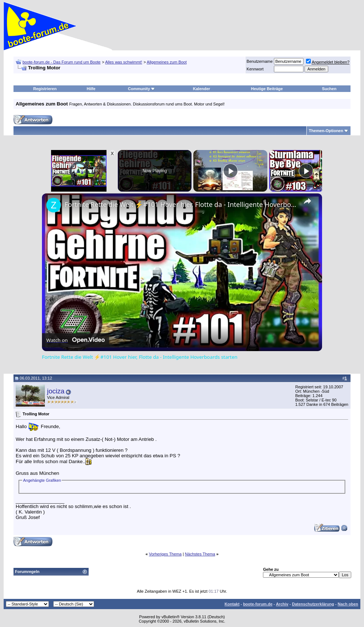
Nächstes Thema (200, 554)
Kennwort (255, 69)
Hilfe (91, 89)
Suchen (329, 89)
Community (142, 89)
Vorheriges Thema (165, 554)
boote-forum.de (258, 604)
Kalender (202, 89)
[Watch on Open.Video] (75, 340)
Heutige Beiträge (267, 89)
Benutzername (260, 61)
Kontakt (232, 604)
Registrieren (45, 89)
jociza (56, 391)
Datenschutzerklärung (313, 604)
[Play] (231, 171)
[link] (54, 205)
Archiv (282, 604)
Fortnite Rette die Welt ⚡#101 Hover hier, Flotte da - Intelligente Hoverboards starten (181, 204)
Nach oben (348, 604)
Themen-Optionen (326, 131)
